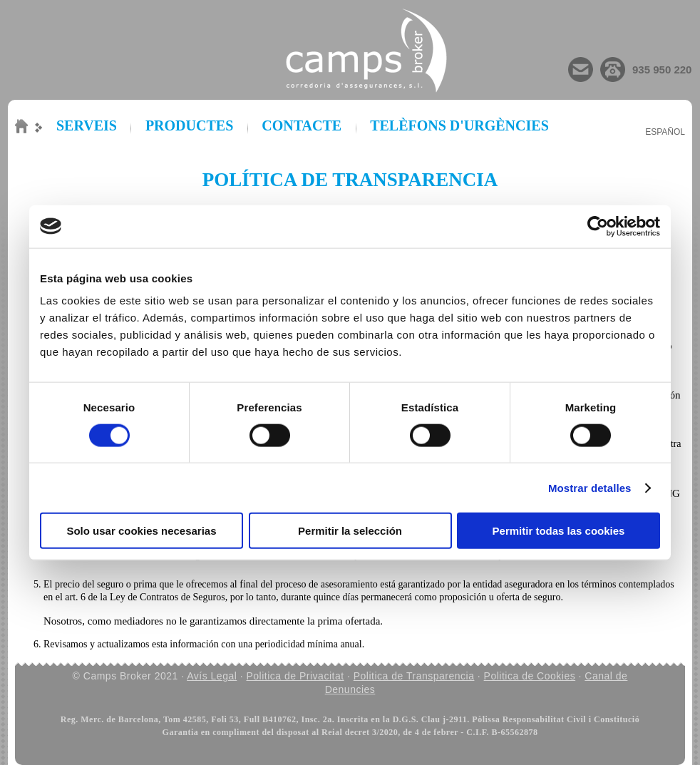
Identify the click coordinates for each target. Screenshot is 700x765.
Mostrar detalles (590, 487)
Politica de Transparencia (414, 676)
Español (665, 132)
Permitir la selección (350, 531)
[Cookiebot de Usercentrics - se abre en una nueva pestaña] (598, 226)
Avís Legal (212, 676)
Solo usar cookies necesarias (141, 531)
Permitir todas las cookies (559, 531)
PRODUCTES (189, 125)
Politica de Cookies (530, 676)
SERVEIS (87, 125)
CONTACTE (302, 125)
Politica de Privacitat (295, 676)
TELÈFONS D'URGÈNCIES (459, 125)
